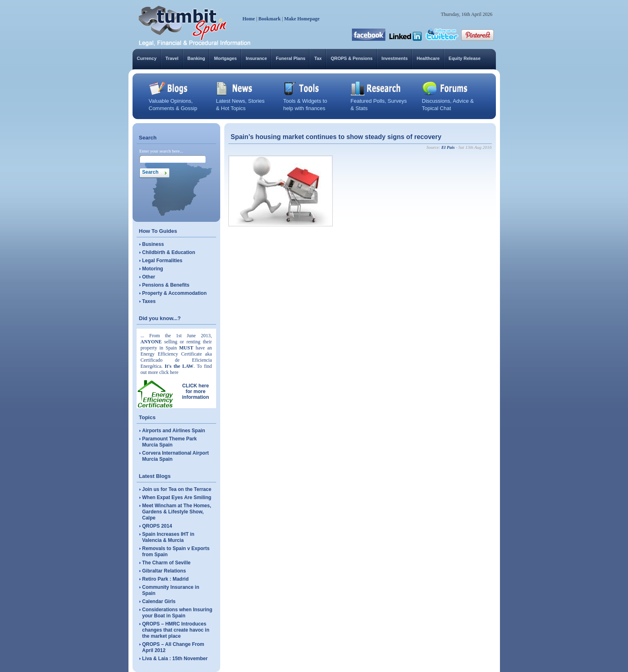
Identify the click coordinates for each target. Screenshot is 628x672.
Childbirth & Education (169, 252)
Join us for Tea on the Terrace (177, 489)
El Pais (448, 147)
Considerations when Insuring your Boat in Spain (177, 613)
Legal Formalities (163, 261)
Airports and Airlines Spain (174, 431)
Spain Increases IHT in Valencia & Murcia (168, 537)
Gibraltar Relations (164, 571)
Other (149, 277)
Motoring (153, 269)
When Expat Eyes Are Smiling (177, 497)
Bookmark (270, 19)
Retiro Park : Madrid (166, 579)
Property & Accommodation (175, 293)
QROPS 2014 (157, 526)
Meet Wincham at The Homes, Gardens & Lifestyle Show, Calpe (177, 512)
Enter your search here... (161, 151)
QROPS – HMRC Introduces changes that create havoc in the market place (176, 630)
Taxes (149, 301)
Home (249, 19)
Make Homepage (302, 19)
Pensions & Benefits (166, 285)
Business (153, 244)
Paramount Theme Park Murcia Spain (170, 442)
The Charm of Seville (167, 563)
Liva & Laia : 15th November (175, 659)
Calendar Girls (159, 601)
